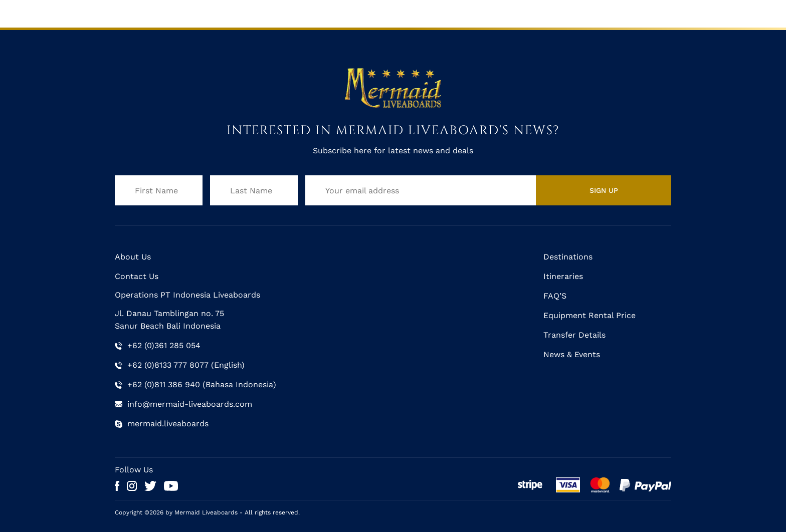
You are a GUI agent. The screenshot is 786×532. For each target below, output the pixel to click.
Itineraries (420, 13)
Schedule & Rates (292, 13)
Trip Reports (517, 13)
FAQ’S (555, 296)
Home (128, 13)
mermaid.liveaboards (168, 424)
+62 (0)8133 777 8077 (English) (186, 365)
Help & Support (583, 13)
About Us (133, 257)
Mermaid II (224, 13)
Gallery (466, 13)
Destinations (363, 13)
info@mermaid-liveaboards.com (190, 404)
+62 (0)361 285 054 (164, 345)
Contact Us (648, 13)
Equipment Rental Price (589, 315)
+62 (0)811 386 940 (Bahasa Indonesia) (202, 384)
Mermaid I (171, 13)
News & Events (572, 354)
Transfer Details (574, 335)
